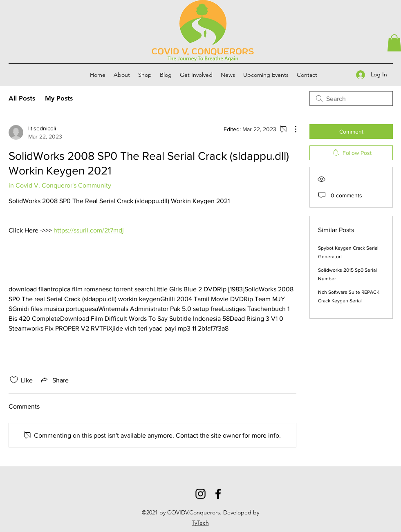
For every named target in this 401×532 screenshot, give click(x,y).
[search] (351, 98)
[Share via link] (54, 380)
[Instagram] (200, 494)
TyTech (200, 523)
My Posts (59, 98)
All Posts (22, 98)
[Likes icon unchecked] (14, 380)
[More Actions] (291, 129)
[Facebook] (218, 494)
